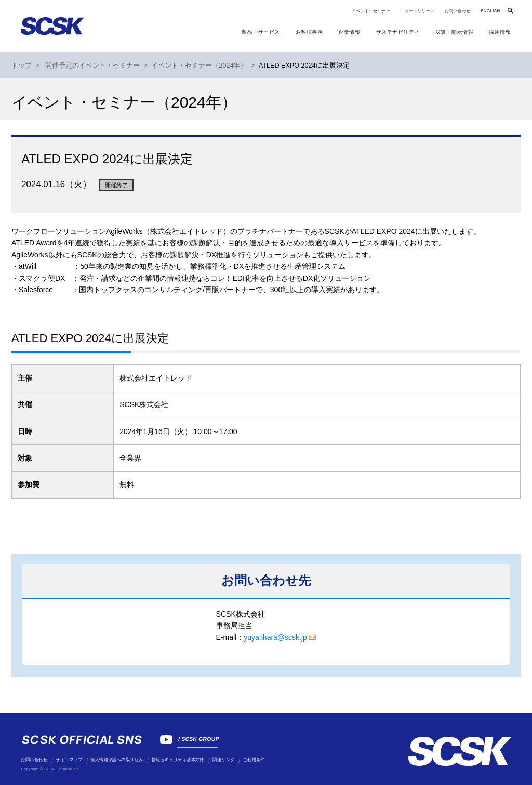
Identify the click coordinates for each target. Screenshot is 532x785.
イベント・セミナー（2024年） (199, 66)
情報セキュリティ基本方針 (178, 760)
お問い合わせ (457, 11)
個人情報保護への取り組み (117, 760)
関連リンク (223, 760)
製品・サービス (261, 32)
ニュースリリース (417, 11)
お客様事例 (309, 32)
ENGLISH (490, 11)
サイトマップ (69, 760)
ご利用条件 (254, 760)
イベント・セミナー (371, 11)
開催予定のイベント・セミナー (92, 66)
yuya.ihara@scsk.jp (275, 637)
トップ (22, 66)
